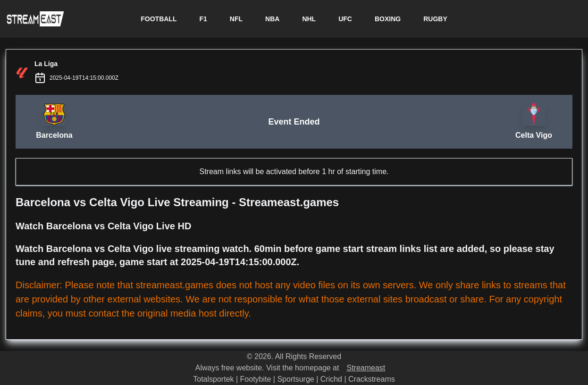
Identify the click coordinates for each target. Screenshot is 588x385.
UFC (345, 19)
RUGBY (435, 19)
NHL (309, 19)
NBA (272, 19)
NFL (236, 19)
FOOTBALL (159, 19)
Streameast (366, 368)
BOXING (388, 19)
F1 (203, 19)
